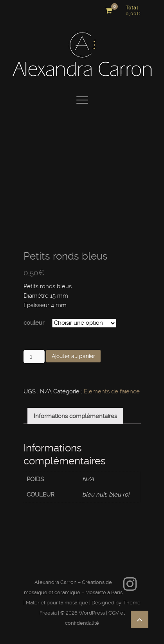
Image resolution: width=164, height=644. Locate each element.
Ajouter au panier (73, 356)
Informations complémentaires (75, 416)
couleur (34, 323)
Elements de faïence (112, 391)
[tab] (75, 416)
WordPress (92, 613)
